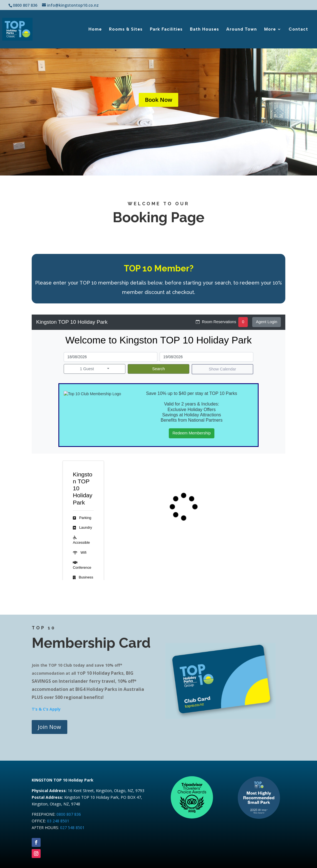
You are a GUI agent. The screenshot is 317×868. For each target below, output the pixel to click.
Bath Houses (205, 29)
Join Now (49, 727)
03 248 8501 (58, 821)
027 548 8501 (72, 828)
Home (95, 29)
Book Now (158, 100)
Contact (298, 29)
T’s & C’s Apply (46, 709)
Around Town (242, 29)
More (270, 29)
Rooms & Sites (126, 29)
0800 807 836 (69, 814)
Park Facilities (166, 29)
